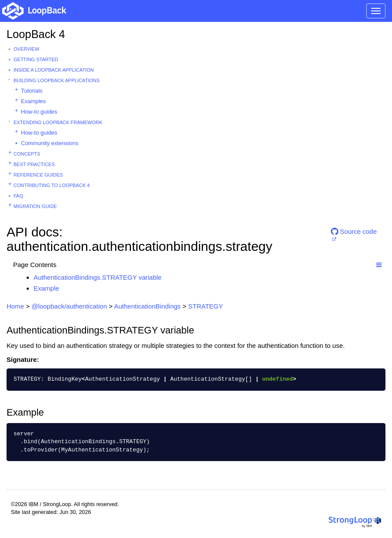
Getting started (36, 59)
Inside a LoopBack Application (54, 70)
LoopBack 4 (36, 34)
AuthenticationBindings (147, 306)
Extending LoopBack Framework (58, 122)
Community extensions (50, 143)
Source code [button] (354, 231)
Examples (33, 101)
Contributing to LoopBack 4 (52, 185)
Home (15, 306)
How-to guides (39, 112)
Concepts (27, 154)
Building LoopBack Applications (57, 80)
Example (46, 288)
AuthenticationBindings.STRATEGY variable (98, 277)
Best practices (34, 164)
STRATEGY (206, 306)
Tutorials (32, 91)
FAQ (18, 196)
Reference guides (38, 175)
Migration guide (35, 206)
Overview (26, 49)
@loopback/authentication (69, 306)
